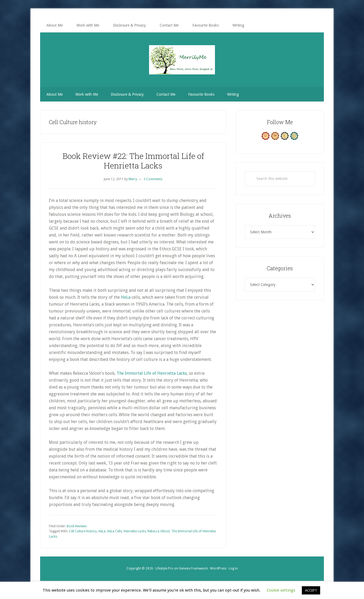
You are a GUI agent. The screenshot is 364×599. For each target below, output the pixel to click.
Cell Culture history (83, 531)
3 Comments (153, 179)
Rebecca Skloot (159, 531)
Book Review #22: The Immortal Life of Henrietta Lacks (133, 161)
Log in (233, 568)
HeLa (126, 297)
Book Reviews (77, 526)
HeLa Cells (115, 531)
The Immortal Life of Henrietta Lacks (152, 373)
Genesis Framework (193, 568)
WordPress (218, 568)
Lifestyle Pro (164, 568)
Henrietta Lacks (135, 531)
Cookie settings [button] (281, 590)
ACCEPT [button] (311, 590)
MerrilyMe (182, 60)
